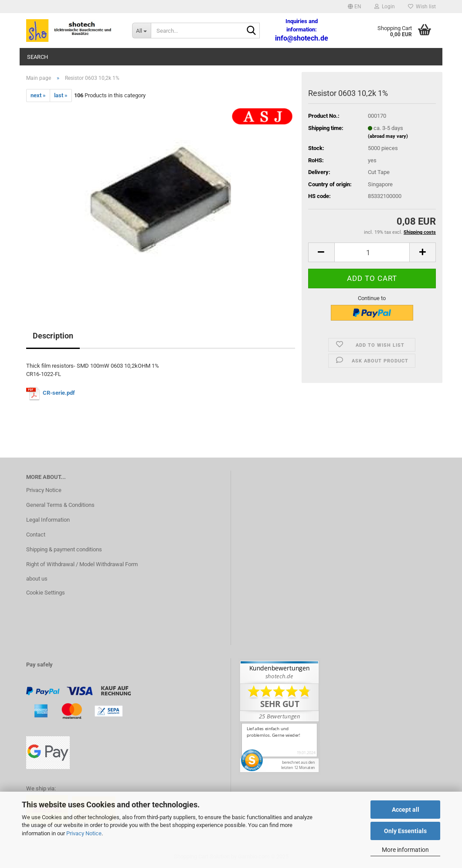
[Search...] (141, 31)
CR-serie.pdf (59, 393)
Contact (36, 535)
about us (37, 579)
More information (405, 850)
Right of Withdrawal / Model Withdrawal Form (82, 564)
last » (61, 95)
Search (37, 57)
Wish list (422, 7)
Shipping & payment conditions (64, 549)
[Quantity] (372, 252)
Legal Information (48, 520)
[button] (355, 7)
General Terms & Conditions (60, 505)
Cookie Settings (46, 593)
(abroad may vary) (388, 136)
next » (38, 95)
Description (53, 336)
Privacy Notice (84, 833)
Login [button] (385, 7)
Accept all (406, 810)
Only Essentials (405, 831)
